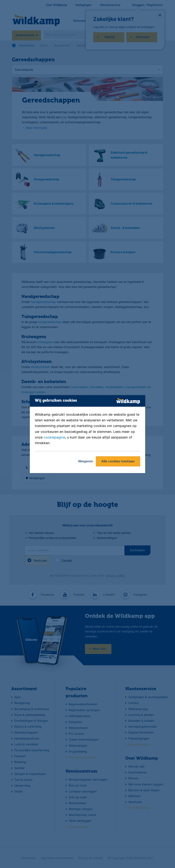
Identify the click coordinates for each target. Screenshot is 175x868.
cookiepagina (54, 437)
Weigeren (86, 462)
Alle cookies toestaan (118, 462)
